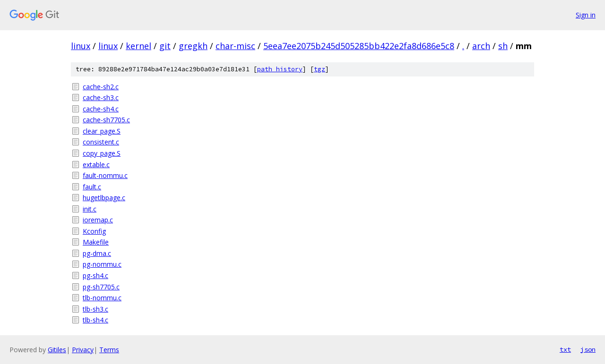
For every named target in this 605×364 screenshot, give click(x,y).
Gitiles (57, 350)
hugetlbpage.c (104, 198)
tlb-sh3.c (95, 309)
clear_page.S (102, 131)
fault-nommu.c (105, 175)
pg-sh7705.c (101, 287)
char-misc (235, 46)
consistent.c (101, 142)
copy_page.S (102, 153)
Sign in (586, 15)
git (165, 46)
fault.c (92, 187)
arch (481, 46)
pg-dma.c (97, 253)
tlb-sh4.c (95, 320)
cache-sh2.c (101, 87)
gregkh (193, 46)
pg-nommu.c (102, 264)
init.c (90, 209)
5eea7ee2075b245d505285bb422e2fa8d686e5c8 (359, 46)
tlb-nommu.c (102, 298)
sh (503, 46)
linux (81, 46)
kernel (138, 46)
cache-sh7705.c (106, 120)
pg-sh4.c (95, 275)
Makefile (96, 242)
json (588, 349)
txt (565, 349)
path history (280, 69)
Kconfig (94, 231)
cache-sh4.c (101, 109)
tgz (320, 69)
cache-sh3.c (101, 97)
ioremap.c (98, 220)
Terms (109, 350)
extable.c (96, 165)
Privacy (83, 350)
